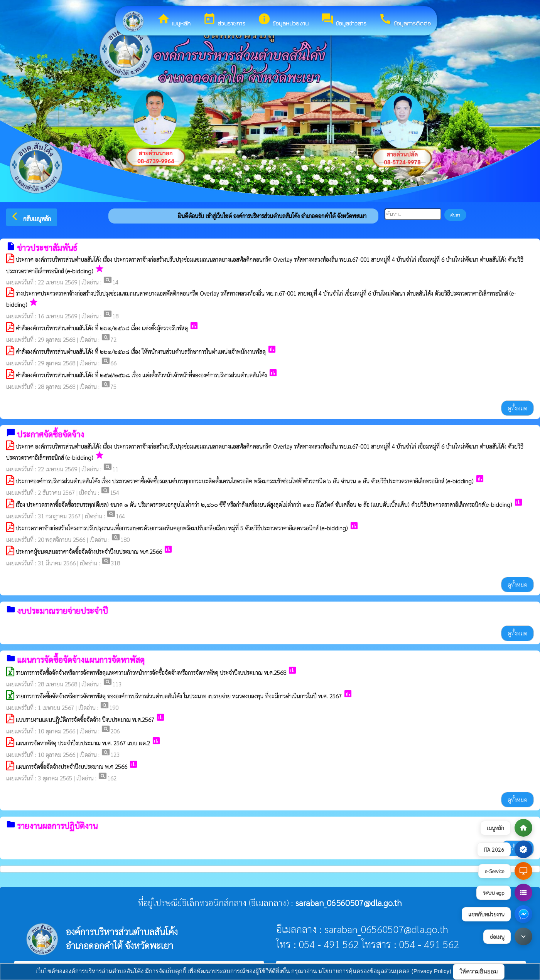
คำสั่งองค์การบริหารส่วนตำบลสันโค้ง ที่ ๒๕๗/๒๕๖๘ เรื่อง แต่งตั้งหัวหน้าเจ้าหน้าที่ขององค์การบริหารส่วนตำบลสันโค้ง (141, 375)
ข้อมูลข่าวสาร (344, 20)
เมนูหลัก (174, 20)
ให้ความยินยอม (479, 971)
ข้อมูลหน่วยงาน (283, 20)
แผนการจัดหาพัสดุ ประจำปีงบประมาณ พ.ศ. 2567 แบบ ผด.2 (83, 743)
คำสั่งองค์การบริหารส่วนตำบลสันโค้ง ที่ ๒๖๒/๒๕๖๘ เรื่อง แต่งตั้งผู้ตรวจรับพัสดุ (102, 328)
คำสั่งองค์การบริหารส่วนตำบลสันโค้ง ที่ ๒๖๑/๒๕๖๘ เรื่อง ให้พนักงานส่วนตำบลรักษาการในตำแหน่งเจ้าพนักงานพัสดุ (141, 351)
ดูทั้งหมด (517, 408)
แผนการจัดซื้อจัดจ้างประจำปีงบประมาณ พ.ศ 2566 (72, 766)
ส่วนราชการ (224, 20)
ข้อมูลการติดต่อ (405, 20)
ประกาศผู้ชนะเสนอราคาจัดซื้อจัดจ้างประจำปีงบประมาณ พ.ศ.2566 (89, 551)
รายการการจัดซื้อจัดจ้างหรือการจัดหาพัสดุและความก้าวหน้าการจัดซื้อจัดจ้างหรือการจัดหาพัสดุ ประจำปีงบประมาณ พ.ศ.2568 (151, 672)
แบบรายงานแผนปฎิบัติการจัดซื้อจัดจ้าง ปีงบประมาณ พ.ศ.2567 (86, 719)
